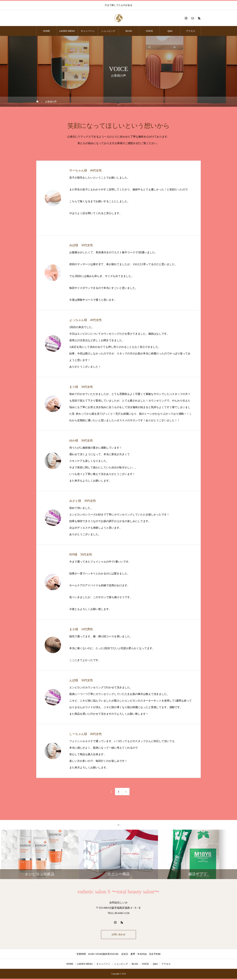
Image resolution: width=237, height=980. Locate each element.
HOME (47, 31)
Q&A (170, 31)
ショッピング (108, 31)
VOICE (149, 31)
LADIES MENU (67, 31)
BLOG (129, 31)
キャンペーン (88, 31)
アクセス (191, 31)
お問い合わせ (118, 935)
